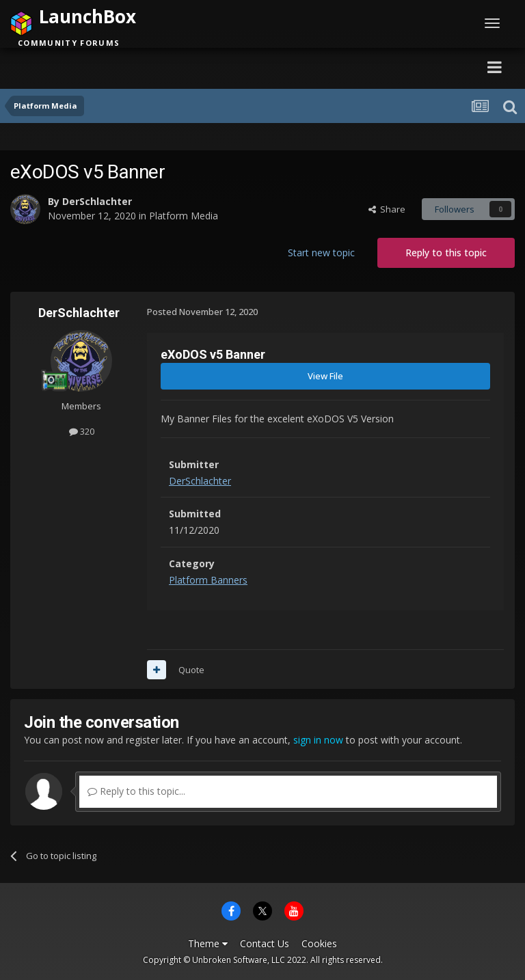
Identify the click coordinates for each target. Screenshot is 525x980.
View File (325, 376)
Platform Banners (208, 580)
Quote (191, 670)
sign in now (318, 740)
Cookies (319, 943)
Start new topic (321, 253)
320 (82, 431)
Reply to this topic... (136, 791)
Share (387, 209)
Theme (208, 943)
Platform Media (184, 216)
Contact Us (265, 943)
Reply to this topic (446, 253)
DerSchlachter (97, 201)
